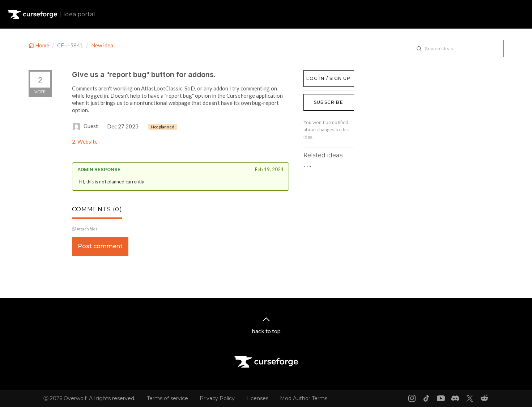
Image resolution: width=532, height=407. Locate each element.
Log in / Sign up (322, 74)
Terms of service (167, 398)
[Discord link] (455, 398)
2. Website (85, 141)
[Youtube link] (441, 398)
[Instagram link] (412, 398)
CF (61, 45)
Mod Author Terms (304, 398)
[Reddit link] (484, 398)
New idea (102, 45)
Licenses (257, 398)
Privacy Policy (217, 398)
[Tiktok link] (426, 398)
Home (39, 45)
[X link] (470, 398)
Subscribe (329, 102)
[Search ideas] (458, 48)
